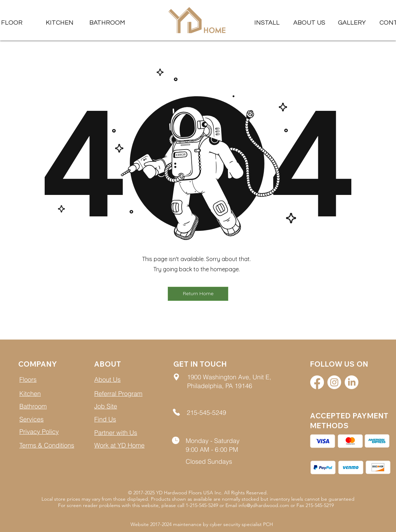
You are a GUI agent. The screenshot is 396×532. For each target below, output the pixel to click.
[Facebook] (317, 382)
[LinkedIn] (352, 382)
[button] (352, 23)
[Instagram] (334, 382)
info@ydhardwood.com (264, 505)
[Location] (176, 377)
